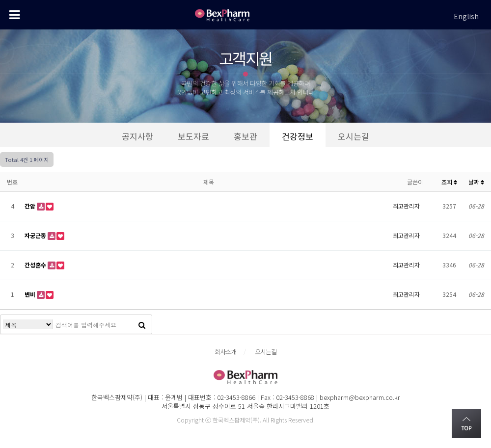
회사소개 (225, 352)
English (466, 16)
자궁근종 (36, 235)
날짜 (476, 182)
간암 (31, 206)
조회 (449, 182)
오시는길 (266, 352)
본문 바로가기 (0, 0)
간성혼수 (36, 265)
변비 (31, 294)
